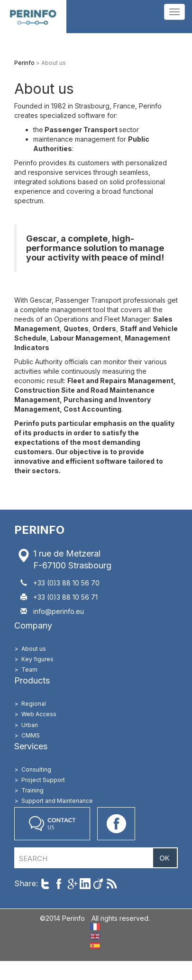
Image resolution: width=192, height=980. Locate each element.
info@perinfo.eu (59, 611)
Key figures (37, 659)
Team (29, 670)
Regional (34, 704)
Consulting (36, 769)
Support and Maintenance (57, 801)
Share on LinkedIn (85, 884)
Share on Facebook (59, 884)
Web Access (39, 714)
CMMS (31, 735)
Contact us (52, 824)
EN (95, 936)
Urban (30, 725)
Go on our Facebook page (116, 824)
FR (95, 927)
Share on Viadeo (98, 884)
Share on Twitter (45, 884)
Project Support (43, 780)
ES (95, 946)
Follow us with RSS (112, 884)
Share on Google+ (72, 884)
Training (32, 790)
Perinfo (33, 17)
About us (34, 649)
